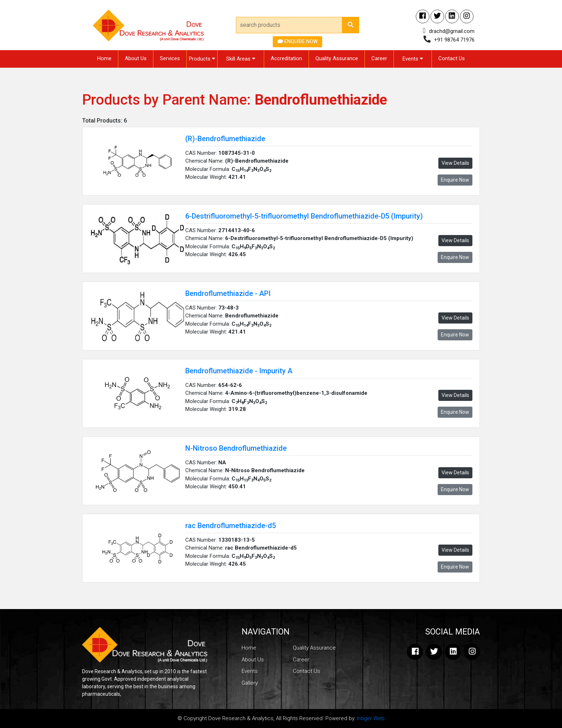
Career (379, 58)
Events (413, 59)
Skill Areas (241, 59)
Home (104, 58)
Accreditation (286, 58)
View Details (455, 163)
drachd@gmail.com (452, 31)
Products (202, 59)
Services (170, 58)
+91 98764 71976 (454, 40)
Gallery (250, 683)
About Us (136, 58)
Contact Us (452, 58)
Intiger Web (371, 718)
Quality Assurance (337, 58)
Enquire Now (297, 42)
